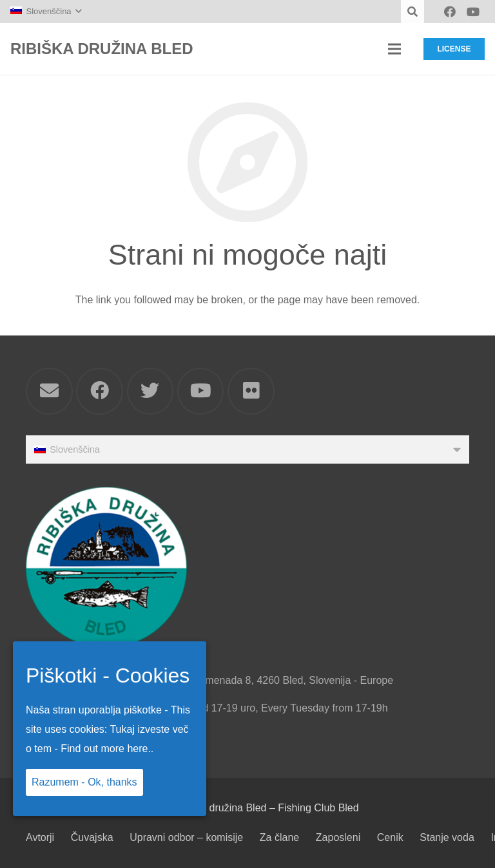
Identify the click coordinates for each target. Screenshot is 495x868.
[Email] (49, 391)
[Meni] (394, 49)
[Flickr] (251, 391)
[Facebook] (450, 12)
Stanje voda (447, 837)
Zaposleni (338, 837)
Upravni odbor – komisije (186, 837)
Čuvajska (92, 837)
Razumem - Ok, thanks (84, 782)
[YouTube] (473, 12)
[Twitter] (150, 391)
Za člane (279, 837)
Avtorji (40, 837)
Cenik (390, 837)
